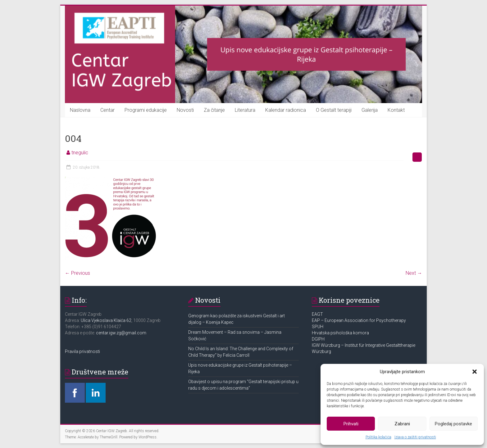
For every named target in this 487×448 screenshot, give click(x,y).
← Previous (77, 273)
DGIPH (318, 339)
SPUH (318, 327)
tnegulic (80, 153)
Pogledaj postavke (453, 424)
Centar (107, 110)
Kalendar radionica (286, 110)
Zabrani (402, 424)
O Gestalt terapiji (334, 110)
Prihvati (351, 424)
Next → (414, 273)
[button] (475, 372)
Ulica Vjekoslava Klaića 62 (106, 320)
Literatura (245, 110)
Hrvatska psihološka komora (341, 333)
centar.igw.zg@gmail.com (121, 333)
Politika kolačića (378, 437)
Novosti (185, 110)
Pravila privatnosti (82, 351)
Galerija (370, 110)
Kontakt (396, 110)
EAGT (318, 314)
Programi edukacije (146, 110)
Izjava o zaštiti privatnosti (415, 437)
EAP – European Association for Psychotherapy (359, 320)
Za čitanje (214, 110)
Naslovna (80, 110)
